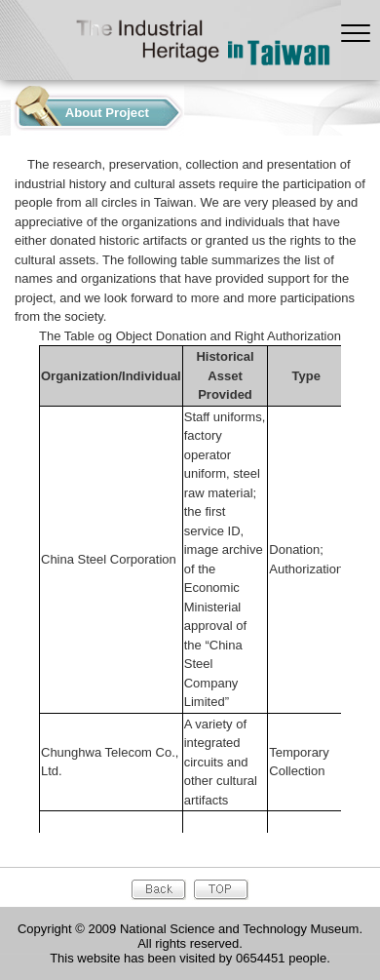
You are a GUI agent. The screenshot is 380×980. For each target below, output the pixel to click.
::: (5, 108)
